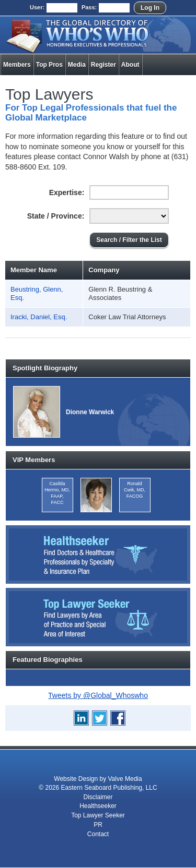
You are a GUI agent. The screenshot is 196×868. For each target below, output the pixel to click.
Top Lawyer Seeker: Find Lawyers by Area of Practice (98, 617)
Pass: (89, 7)
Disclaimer (98, 797)
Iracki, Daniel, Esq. (39, 317)
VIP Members (34, 460)
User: (37, 7)
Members (17, 65)
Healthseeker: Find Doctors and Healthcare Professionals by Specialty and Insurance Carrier (98, 554)
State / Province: (56, 216)
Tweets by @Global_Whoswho (98, 695)
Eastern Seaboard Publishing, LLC (109, 788)
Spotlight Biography (45, 368)
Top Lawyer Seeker (98, 815)
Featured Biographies (48, 660)
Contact (98, 834)
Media (77, 65)
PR (98, 825)
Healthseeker (98, 806)
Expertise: (67, 192)
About (130, 65)
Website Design (76, 779)
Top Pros (49, 65)
